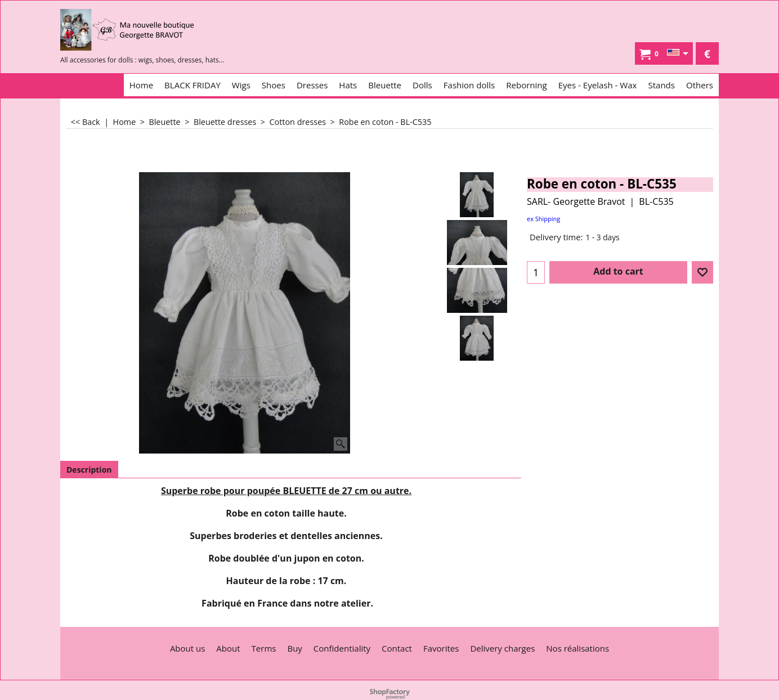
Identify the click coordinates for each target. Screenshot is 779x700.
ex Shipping (543, 219)
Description (89, 470)
